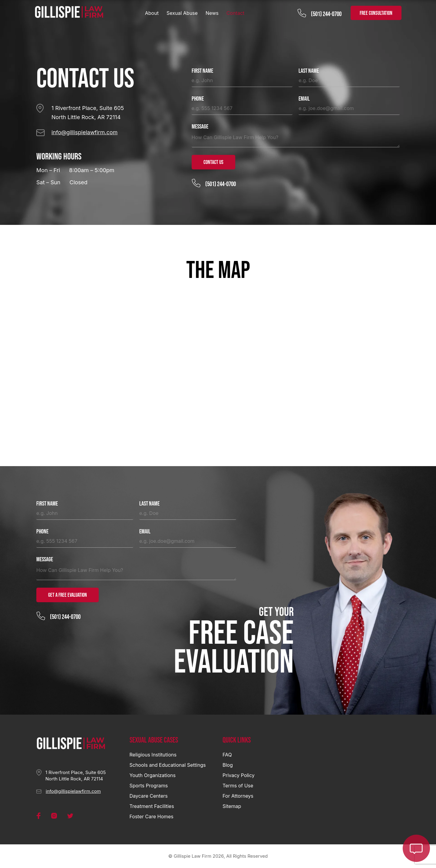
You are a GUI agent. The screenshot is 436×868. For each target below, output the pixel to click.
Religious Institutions (153, 755)
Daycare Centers (149, 796)
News (212, 13)
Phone (198, 99)
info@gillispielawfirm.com (84, 132)
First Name (202, 71)
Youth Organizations (153, 775)
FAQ (227, 755)
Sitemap (232, 806)
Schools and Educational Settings (168, 765)
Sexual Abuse (182, 13)
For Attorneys (238, 796)
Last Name (309, 71)
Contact (235, 13)
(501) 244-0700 (326, 14)
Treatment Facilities (152, 806)
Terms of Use (238, 786)
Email (304, 99)
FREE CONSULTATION (376, 13)
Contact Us (213, 162)
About (152, 13)
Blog (228, 765)
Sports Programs (149, 786)
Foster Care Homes (152, 816)
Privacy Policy (239, 775)
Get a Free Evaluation (68, 595)
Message (200, 127)
